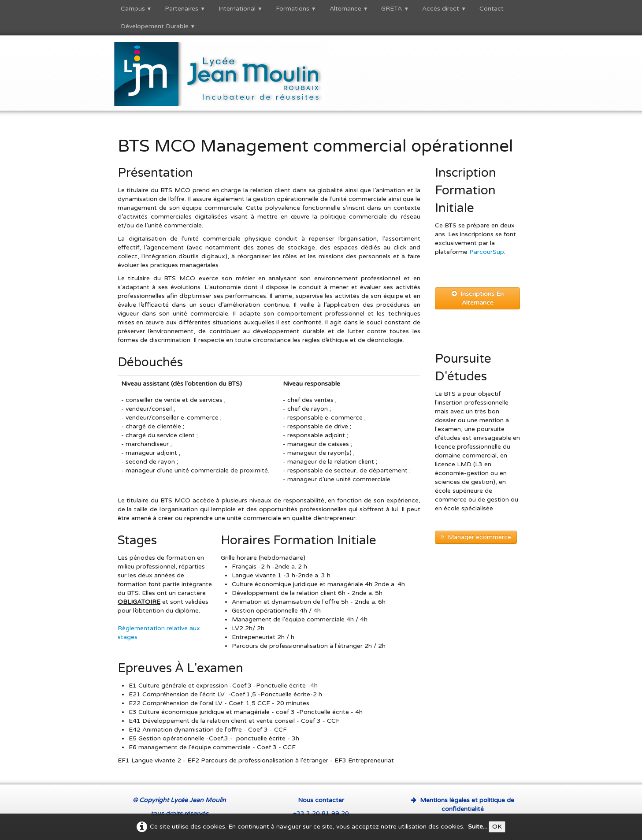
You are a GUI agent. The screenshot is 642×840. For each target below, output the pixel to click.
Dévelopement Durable (158, 26)
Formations (296, 9)
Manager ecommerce (476, 537)
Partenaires (185, 9)
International (241, 9)
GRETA (395, 9)
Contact (492, 9)
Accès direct (444, 9)
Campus (136, 9)
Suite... (477, 827)
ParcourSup (487, 252)
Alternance (349, 9)
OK (497, 827)
